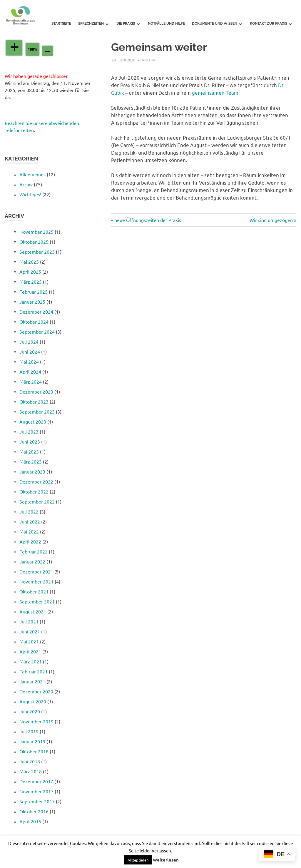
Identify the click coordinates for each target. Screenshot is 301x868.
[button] (138, 860)
